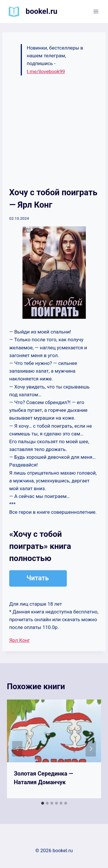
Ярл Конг (20, 640)
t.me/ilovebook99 (46, 71)
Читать (38, 578)
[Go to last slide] (17, 749)
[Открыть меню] (96, 11)
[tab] (43, 803)
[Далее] (91, 749)
